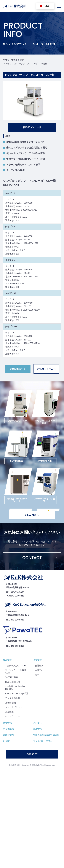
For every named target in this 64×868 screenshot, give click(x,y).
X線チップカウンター (15, 666)
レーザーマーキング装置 (17, 694)
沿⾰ (37, 675)
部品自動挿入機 (13, 682)
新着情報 (7, 723)
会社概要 (39, 666)
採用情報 (37, 729)
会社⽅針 (39, 670)
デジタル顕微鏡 (13, 698)
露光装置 (9, 712)
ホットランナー (13, 716)
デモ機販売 (8, 729)
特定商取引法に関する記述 (46, 735)
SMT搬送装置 (12, 677)
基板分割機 (10, 703)
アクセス (37, 723)
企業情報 (37, 660)
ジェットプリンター (15, 707)
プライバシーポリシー (44, 741)
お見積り (7, 741)
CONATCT (32, 754)
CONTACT (32, 558)
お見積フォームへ (46, 369)
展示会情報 (8, 735)
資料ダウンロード (32, 127)
